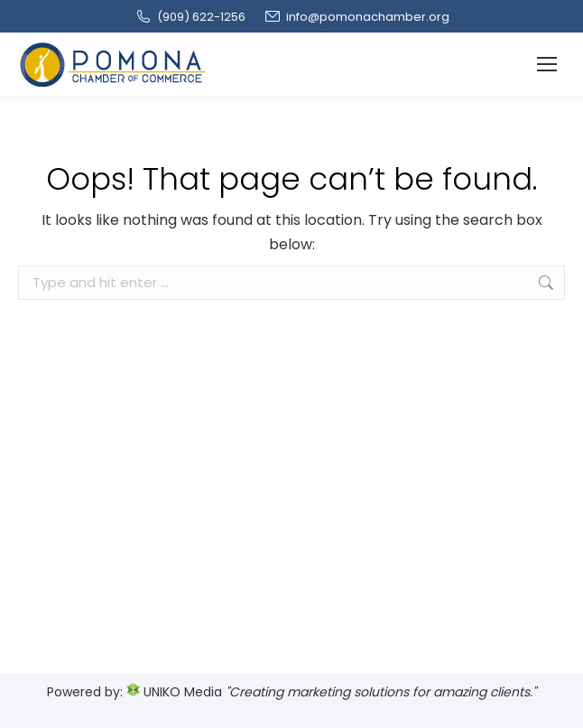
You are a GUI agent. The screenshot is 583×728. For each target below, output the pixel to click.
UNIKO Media (174, 692)
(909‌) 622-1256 (190, 17)
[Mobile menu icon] (547, 64)
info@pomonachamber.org (356, 17)
